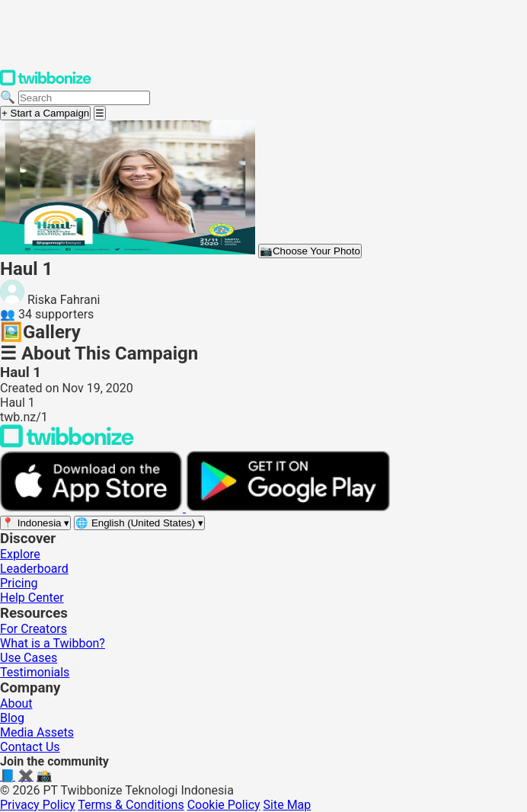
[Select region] (35, 523)
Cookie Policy (224, 805)
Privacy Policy (38, 805)
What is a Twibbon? (53, 643)
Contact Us (30, 747)
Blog (12, 718)
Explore (20, 554)
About (16, 703)
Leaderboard (34, 569)
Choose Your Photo (310, 251)
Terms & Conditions (131, 805)
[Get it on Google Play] (288, 508)
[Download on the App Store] (93, 508)
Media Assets (37, 732)
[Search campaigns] (84, 98)
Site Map (287, 805)
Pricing (19, 583)
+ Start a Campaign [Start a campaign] (45, 113)
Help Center (32, 598)
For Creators (34, 629)
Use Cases (29, 658)
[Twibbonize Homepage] (46, 83)
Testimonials (35, 672)
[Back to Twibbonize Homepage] (67, 444)
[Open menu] (100, 113)
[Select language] (139, 523)
